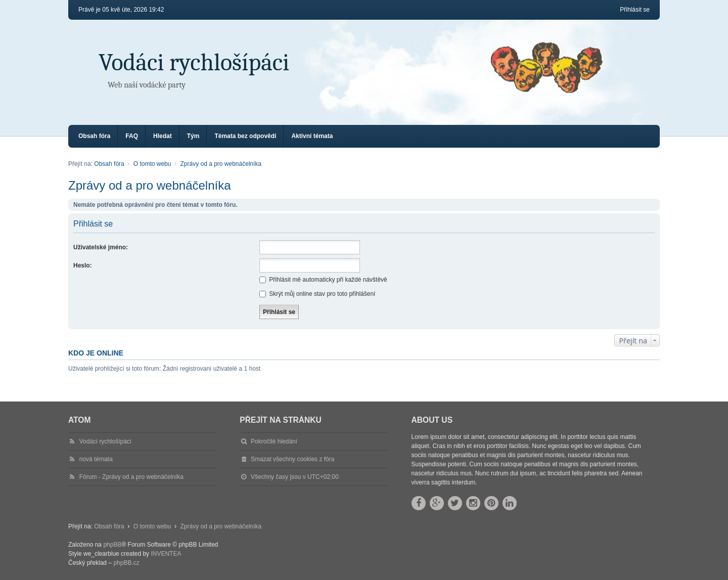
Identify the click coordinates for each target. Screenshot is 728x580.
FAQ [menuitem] (132, 136)
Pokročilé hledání (274, 441)
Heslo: (83, 265)
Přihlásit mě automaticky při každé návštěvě (323, 280)
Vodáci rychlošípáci (194, 62)
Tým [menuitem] (193, 136)
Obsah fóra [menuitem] (94, 136)
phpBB (112, 545)
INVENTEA (166, 554)
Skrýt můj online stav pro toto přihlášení (317, 294)
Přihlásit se (93, 224)
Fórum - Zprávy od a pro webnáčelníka (131, 477)
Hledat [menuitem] (163, 136)
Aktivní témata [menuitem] (312, 136)
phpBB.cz (126, 563)
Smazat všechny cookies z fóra (292, 459)
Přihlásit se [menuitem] (635, 10)
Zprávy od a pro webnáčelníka (150, 185)
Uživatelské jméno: (101, 247)
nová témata (96, 459)
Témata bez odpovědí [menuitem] (245, 136)
